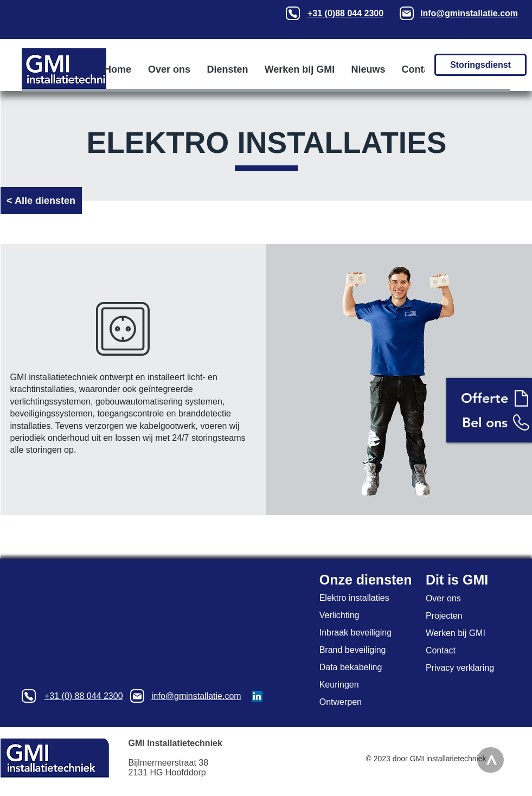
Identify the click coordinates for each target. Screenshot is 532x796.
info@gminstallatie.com (196, 696)
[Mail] (407, 13)
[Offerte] (485, 398)
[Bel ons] (485, 422)
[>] (491, 760)
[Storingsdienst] (480, 65)
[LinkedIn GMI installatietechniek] (257, 696)
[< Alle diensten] (41, 201)
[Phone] (293, 13)
